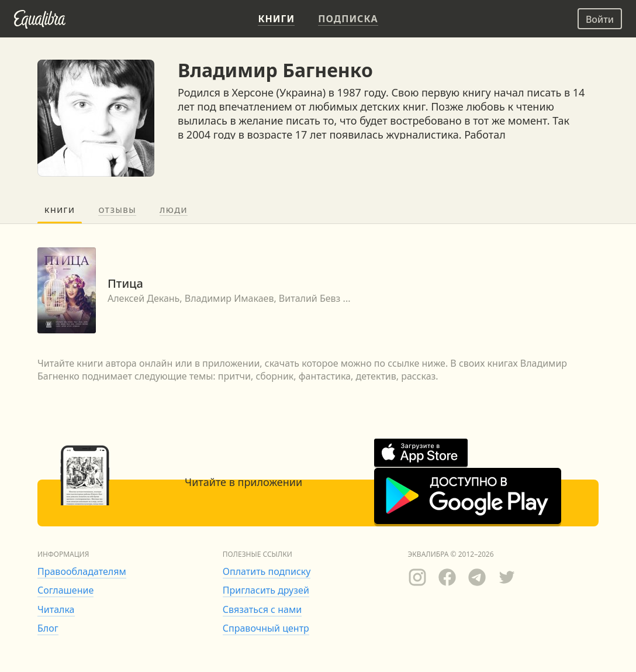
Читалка (56, 609)
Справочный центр (266, 628)
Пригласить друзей (266, 590)
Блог (48, 628)
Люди (174, 210)
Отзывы (117, 210)
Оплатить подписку (267, 571)
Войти (600, 19)
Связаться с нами (262, 609)
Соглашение (65, 590)
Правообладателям (82, 571)
